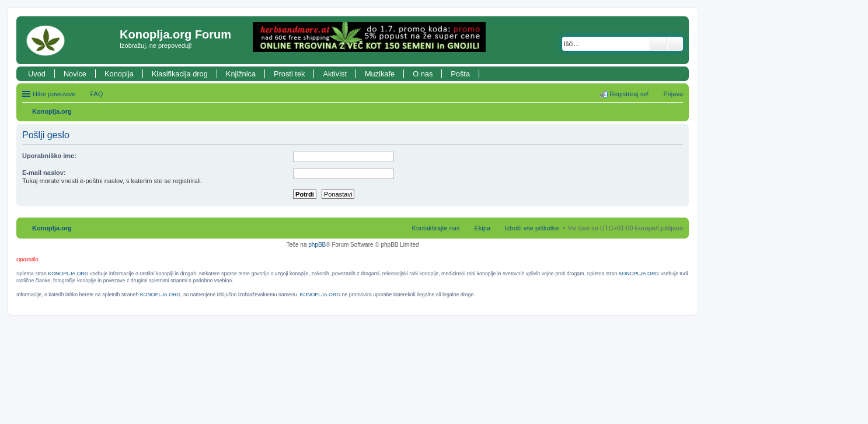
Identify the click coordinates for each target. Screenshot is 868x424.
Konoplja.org (52, 111)
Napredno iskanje (675, 44)
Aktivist (335, 74)
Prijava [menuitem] (673, 94)
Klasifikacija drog (180, 74)
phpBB (317, 245)
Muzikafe (380, 74)
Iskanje (658, 44)
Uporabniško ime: (49, 156)
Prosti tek (289, 74)
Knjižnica (241, 74)
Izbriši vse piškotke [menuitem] (532, 228)
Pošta (460, 74)
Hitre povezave (54, 94)
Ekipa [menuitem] (482, 228)
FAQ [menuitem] (96, 94)
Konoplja (119, 74)
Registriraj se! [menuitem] (629, 94)
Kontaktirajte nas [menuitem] (436, 228)
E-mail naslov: (44, 173)
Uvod (37, 74)
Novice (75, 74)
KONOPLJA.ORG (68, 274)
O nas (423, 74)
